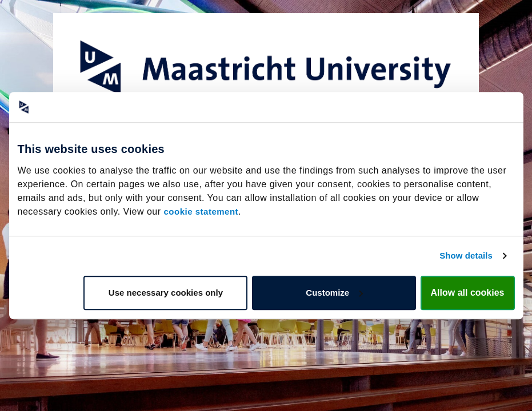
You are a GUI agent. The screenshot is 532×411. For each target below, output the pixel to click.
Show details (466, 255)
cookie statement (201, 211)
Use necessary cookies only (166, 293)
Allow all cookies (468, 293)
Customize (334, 293)
